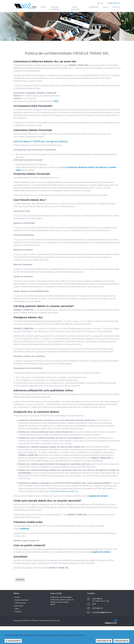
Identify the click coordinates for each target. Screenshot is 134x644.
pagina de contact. (99, 496)
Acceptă (20, 580)
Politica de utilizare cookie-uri (62, 600)
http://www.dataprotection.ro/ (64, 491)
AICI (56, 101)
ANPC (53, 604)
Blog (106, 7)
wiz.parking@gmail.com (102, 612)
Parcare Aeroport (55, 8)
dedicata (25, 529)
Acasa (43, 7)
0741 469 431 (113, 3)
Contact (117, 7)
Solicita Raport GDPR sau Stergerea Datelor (41, 141)
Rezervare (94, 7)
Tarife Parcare (75, 8)
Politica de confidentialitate (61, 597)
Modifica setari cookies (59, 602)
